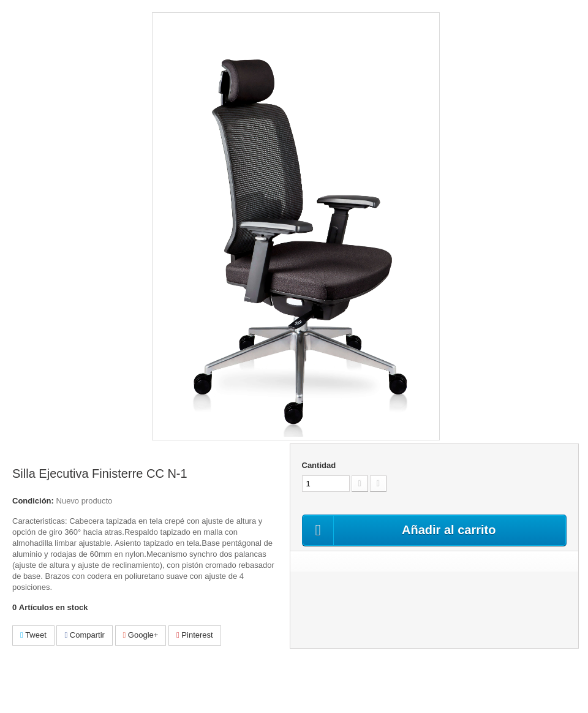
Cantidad (319, 465)
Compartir (84, 635)
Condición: (33, 501)
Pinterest (195, 635)
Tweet (33, 635)
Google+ (141, 635)
